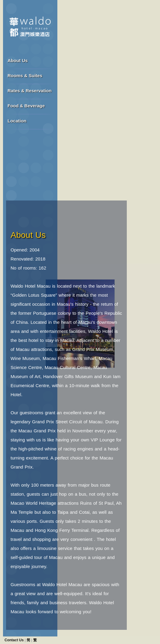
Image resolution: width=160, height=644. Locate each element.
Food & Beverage (26, 106)
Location (17, 121)
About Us (18, 60)
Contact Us (14, 640)
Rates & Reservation (30, 91)
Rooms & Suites (25, 76)
